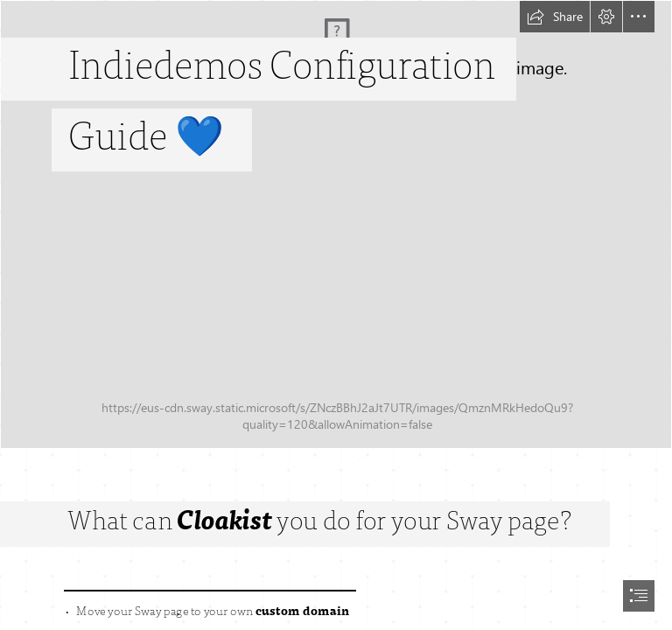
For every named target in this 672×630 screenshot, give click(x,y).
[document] (336, 315)
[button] (555, 17)
